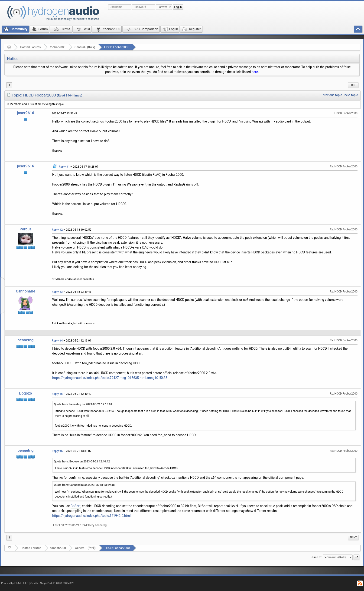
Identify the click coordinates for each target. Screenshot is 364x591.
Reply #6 (57, 451)
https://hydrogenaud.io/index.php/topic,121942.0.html (91, 516)
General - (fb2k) (85, 47)
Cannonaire (25, 291)
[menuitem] (353, 85)
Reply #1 (64, 167)
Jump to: (317, 557)
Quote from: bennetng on (83, 404)
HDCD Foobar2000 (117, 47)
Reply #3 (57, 292)
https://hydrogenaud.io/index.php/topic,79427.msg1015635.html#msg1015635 (110, 378)
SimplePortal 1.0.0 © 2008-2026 (57, 583)
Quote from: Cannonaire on (84, 485)
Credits (34, 583)
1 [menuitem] (9, 85)
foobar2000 (58, 47)
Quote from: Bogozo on (82, 462)
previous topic (332, 95)
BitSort (76, 506)
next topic (351, 95)
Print (353, 85)
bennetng (26, 340)
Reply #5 (57, 394)
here (255, 72)
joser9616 (26, 113)
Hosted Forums (30, 47)
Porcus (25, 229)
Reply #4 (57, 341)
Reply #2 (57, 230)
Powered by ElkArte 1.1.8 (15, 583)
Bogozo (25, 393)
